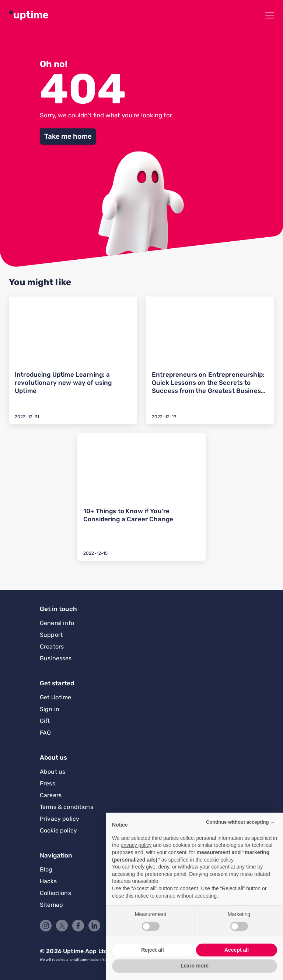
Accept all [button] (237, 950)
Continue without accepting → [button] (240, 822)
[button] (68, 136)
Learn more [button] (195, 966)
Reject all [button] (152, 950)
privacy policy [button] (136, 845)
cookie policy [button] (219, 860)
